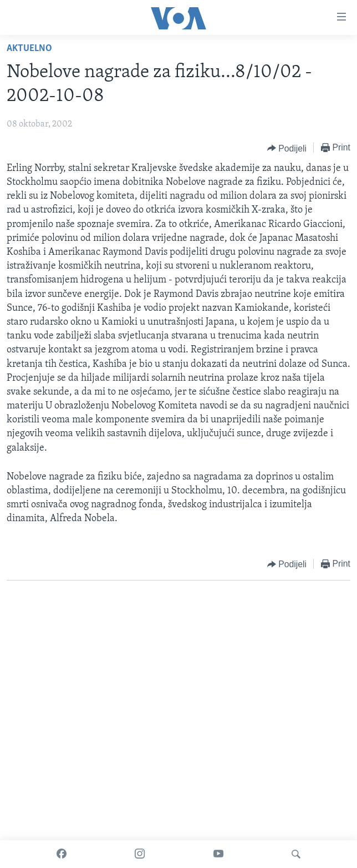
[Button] (287, 148)
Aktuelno (29, 49)
